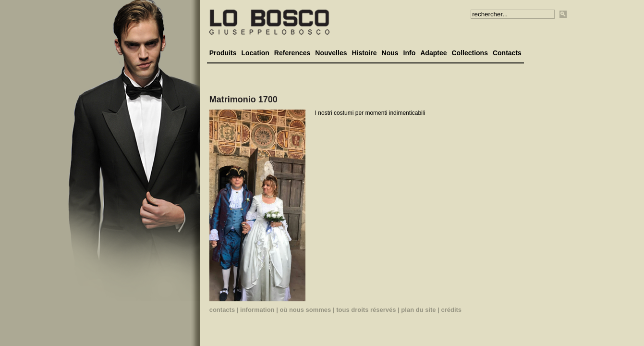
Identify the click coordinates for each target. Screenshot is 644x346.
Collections (469, 53)
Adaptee (433, 53)
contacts (222, 310)
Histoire (364, 53)
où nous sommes (305, 310)
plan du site (418, 310)
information (257, 310)
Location (255, 53)
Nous (390, 53)
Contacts (507, 53)
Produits (223, 53)
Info (410, 53)
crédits (451, 310)
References (292, 53)
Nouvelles (331, 53)
